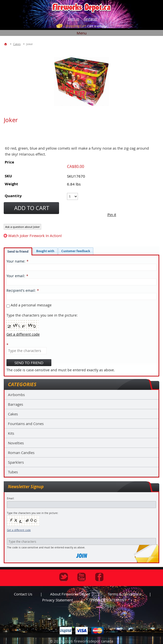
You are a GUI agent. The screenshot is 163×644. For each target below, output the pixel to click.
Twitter (64, 577)
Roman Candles (21, 453)
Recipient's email (21, 290)
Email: (11, 498)
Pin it (112, 215)
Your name (15, 261)
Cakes (13, 414)
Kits (11, 433)
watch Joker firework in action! (35, 236)
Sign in (73, 19)
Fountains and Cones (26, 424)
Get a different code (19, 530)
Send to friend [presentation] (18, 252)
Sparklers (16, 462)
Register (90, 19)
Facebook (99, 577)
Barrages (16, 404)
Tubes (13, 472)
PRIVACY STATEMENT (108, 600)
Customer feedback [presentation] (76, 251)
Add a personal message (29, 305)
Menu (82, 33)
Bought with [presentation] (45, 251)
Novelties (16, 443)
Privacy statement (58, 600)
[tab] (18, 251)
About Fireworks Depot (70, 594)
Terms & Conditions (124, 594)
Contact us (23, 594)
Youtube (81, 577)
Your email (15, 276)
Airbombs (16, 395)
